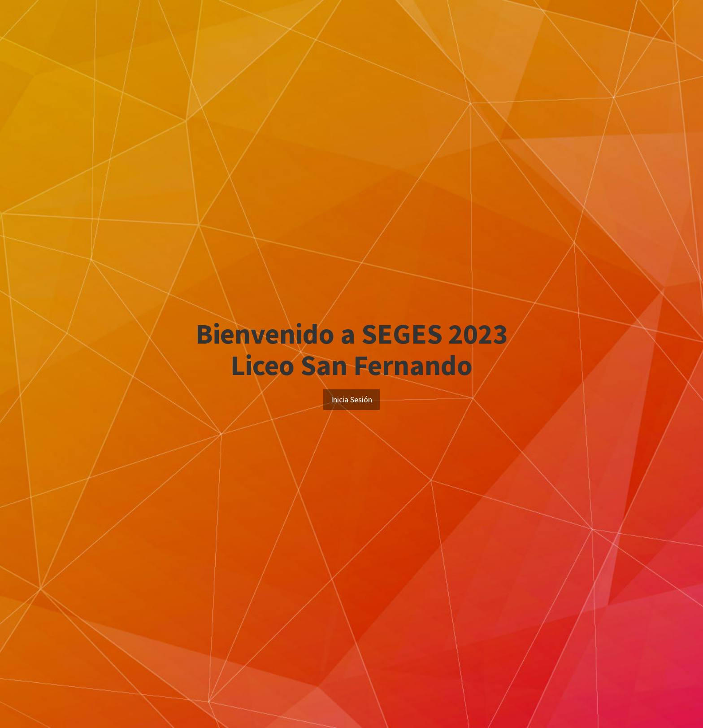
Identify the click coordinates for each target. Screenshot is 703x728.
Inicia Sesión (351, 399)
